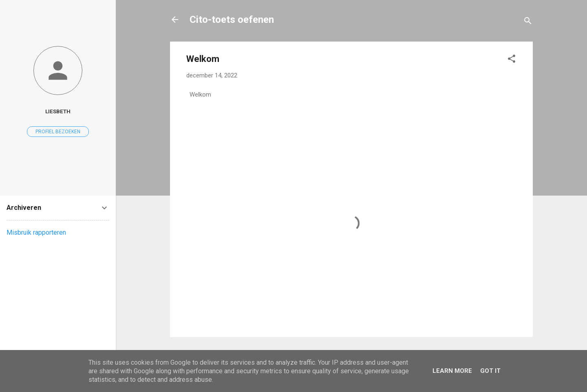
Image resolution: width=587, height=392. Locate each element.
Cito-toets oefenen (232, 20)
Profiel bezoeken (58, 132)
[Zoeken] (528, 22)
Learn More (452, 371)
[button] (512, 60)
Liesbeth (58, 111)
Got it (490, 371)
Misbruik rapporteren (36, 232)
